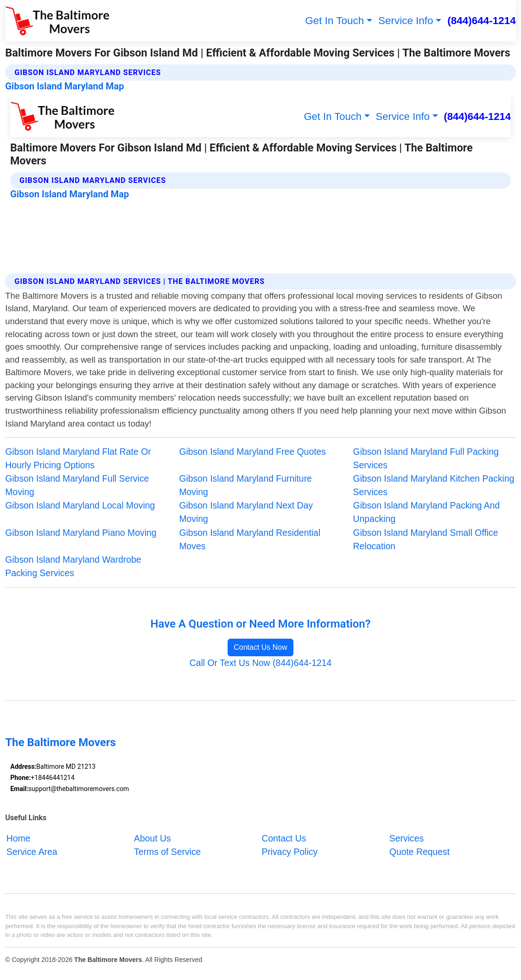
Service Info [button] (406, 21)
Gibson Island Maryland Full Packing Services (426, 458)
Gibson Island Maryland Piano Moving (81, 533)
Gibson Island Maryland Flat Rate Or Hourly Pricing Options (78, 458)
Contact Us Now (260, 647)
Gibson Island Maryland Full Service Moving (77, 485)
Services (407, 838)
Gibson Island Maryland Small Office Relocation (426, 539)
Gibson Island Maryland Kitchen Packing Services (434, 485)
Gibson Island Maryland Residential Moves (250, 539)
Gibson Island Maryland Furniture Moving (245, 485)
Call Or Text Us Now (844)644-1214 (261, 663)
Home (19, 838)
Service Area (32, 851)
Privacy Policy (289, 851)
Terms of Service (167, 851)
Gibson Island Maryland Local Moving (80, 505)
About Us (152, 838)
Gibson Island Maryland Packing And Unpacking (427, 512)
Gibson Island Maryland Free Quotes (252, 452)
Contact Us (284, 838)
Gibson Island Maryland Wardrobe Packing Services (73, 566)
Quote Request (419, 851)
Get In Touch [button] (334, 21)
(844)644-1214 (481, 21)
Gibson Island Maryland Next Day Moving (246, 512)
